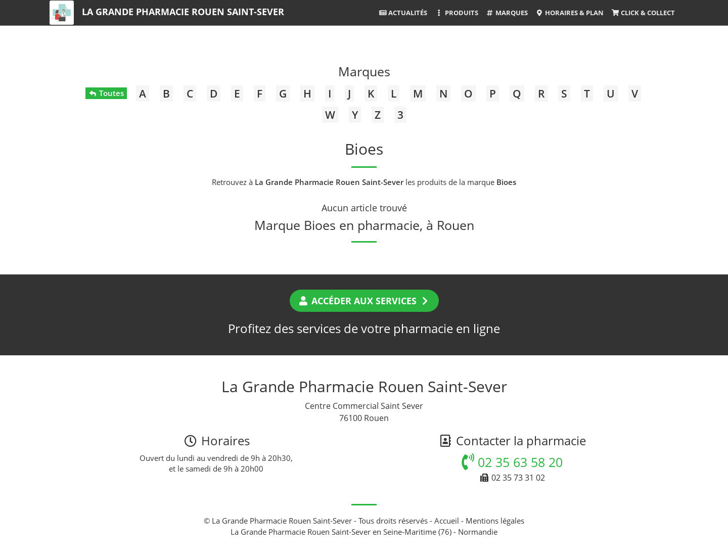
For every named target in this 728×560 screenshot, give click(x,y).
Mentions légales (495, 521)
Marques (507, 13)
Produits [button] (456, 13)
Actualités (403, 13)
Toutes (106, 93)
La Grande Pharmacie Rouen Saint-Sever (183, 12)
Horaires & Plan (570, 13)
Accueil (447, 521)
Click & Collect (643, 13)
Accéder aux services (364, 301)
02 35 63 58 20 (512, 462)
